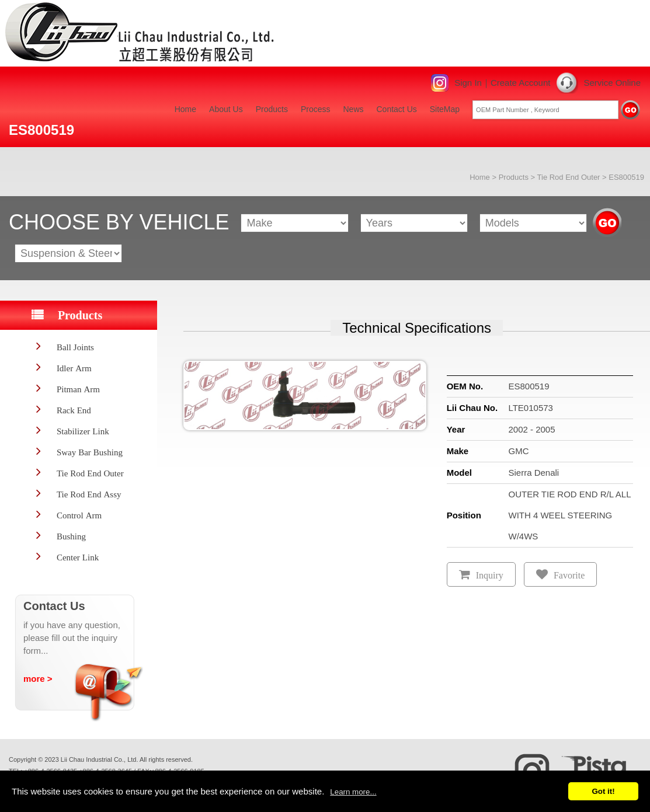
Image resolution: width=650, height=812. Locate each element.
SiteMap (445, 109)
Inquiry (490, 575)
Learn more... (353, 792)
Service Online (612, 83)
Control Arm (79, 515)
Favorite (569, 575)
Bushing (71, 536)
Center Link (78, 557)
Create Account (521, 83)
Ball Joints (75, 347)
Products (272, 109)
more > (38, 679)
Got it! (603, 791)
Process (316, 109)
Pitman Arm (78, 389)
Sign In (468, 83)
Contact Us (397, 109)
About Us (226, 109)
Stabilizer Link (83, 431)
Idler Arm (74, 368)
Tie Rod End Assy (89, 494)
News (353, 109)
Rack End (74, 410)
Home (185, 109)
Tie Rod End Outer (569, 177)
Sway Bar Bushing (90, 452)
